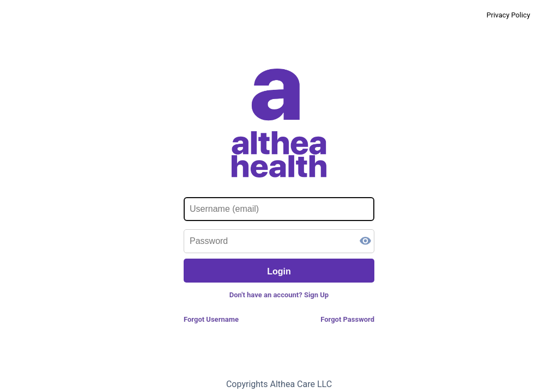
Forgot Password (347, 319)
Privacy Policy (508, 15)
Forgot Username (211, 319)
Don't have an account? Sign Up (279, 295)
